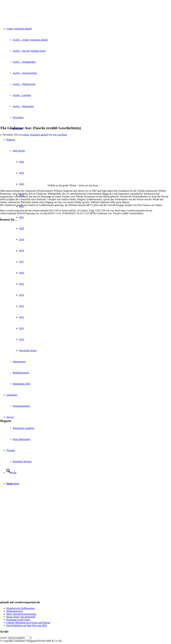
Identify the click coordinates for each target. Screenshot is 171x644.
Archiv (3, 638)
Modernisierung (14, 611)
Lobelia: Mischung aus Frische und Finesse (28, 623)
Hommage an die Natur (18, 620)
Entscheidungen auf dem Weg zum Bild (26, 625)
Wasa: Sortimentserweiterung (21, 614)
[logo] (24, 15)
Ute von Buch (60, 135)
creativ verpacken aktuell (35, 135)
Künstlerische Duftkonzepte (21, 608)
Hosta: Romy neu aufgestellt (21, 617)
